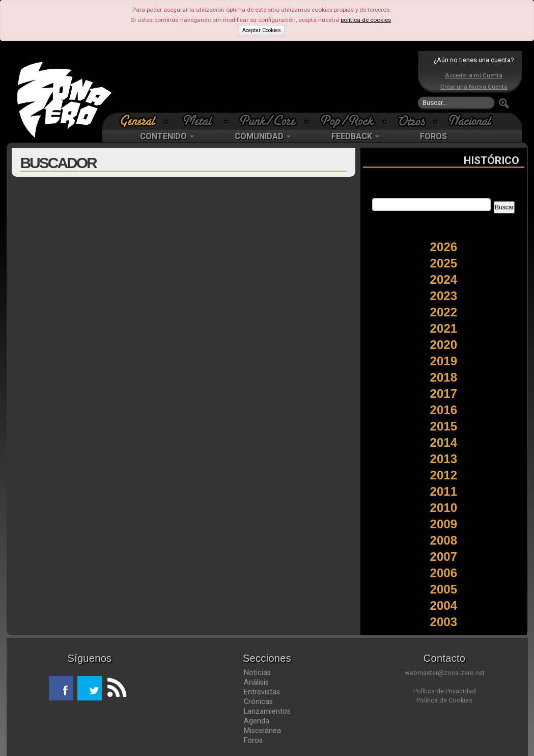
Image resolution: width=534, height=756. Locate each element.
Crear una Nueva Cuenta (474, 87)
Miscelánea (262, 731)
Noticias (257, 672)
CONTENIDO (167, 136)
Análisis (256, 682)
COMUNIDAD (263, 136)
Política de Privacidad (445, 691)
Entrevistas (262, 692)
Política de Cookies (444, 700)
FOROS (433, 136)
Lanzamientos (267, 711)
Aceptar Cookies (262, 30)
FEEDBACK (355, 136)
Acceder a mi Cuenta (474, 75)
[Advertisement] (265, 82)
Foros (253, 740)
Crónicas (258, 701)
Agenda (257, 721)
